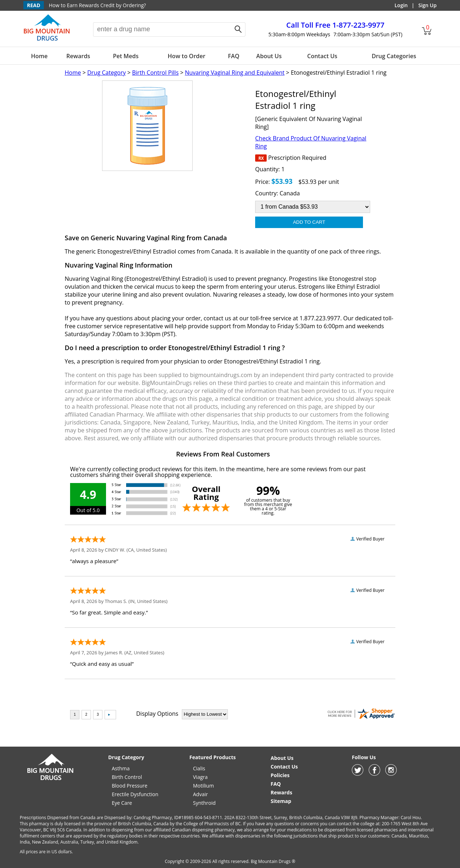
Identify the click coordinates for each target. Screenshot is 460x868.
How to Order (187, 56)
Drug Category (107, 73)
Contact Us (322, 56)
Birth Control (127, 777)
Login (401, 5)
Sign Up (427, 5)
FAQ (234, 56)
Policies (280, 775)
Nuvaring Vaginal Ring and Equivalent (234, 73)
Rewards (78, 56)
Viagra (200, 777)
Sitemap (281, 801)
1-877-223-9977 (335, 25)
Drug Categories (394, 56)
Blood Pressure (130, 786)
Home (39, 56)
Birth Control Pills (155, 73)
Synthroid (204, 803)
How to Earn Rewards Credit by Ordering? (97, 5)
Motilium (203, 786)
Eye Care (122, 803)
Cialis (199, 768)
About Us (269, 56)
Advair (200, 794)
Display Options (157, 714)
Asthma (121, 768)
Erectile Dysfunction (135, 794)
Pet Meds (126, 56)
